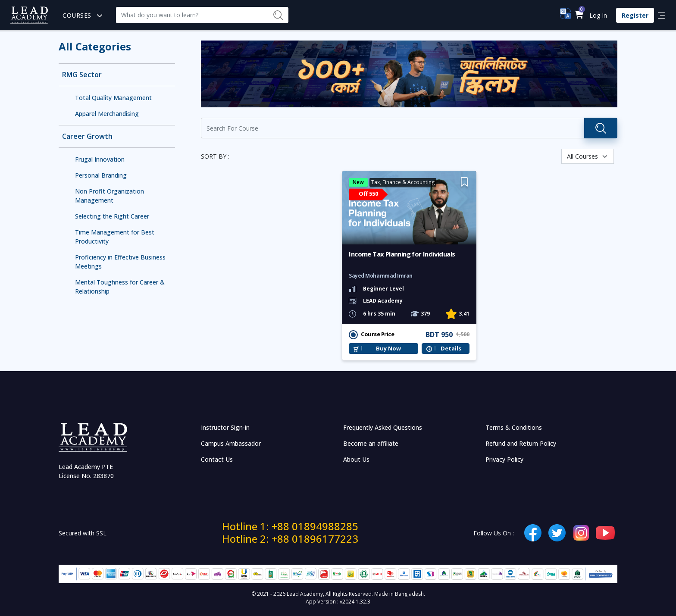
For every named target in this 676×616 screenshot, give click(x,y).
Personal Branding (101, 175)
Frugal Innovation (100, 159)
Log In (598, 15)
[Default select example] (588, 156)
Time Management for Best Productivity (115, 237)
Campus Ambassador (231, 443)
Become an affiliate (371, 443)
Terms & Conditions (514, 427)
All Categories (95, 46)
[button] (579, 15)
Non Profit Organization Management (110, 196)
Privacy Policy (504, 459)
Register (635, 15)
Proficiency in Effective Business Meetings (120, 262)
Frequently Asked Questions (383, 427)
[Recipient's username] (192, 15)
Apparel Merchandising (107, 114)
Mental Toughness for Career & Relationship (120, 287)
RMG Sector (82, 75)
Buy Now (388, 349)
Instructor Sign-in (225, 427)
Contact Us (217, 459)
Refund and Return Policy (521, 443)
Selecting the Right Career (112, 216)
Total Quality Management (113, 98)
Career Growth (87, 136)
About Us (356, 459)
